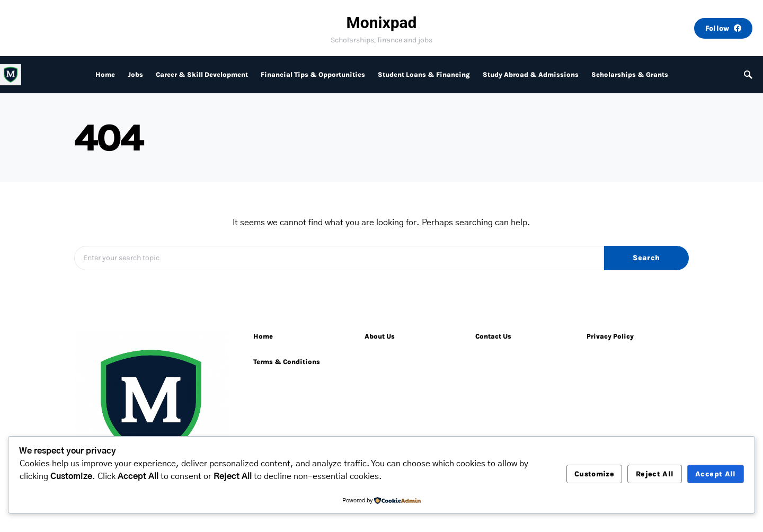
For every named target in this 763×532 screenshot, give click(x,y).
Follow (723, 28)
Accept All (716, 474)
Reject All (655, 474)
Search (646, 258)
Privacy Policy (610, 336)
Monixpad (381, 23)
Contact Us (493, 336)
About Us (380, 336)
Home (263, 336)
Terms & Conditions (287, 362)
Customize (594, 474)
